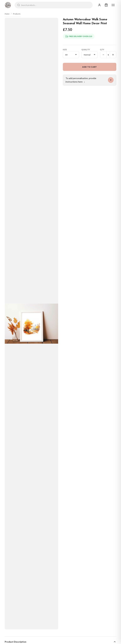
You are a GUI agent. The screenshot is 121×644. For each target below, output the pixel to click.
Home (7, 14)
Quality (86, 50)
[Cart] (106, 5)
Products (17, 14)
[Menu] (113, 5)
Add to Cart (90, 67)
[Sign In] (99, 5)
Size (65, 50)
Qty (102, 50)
